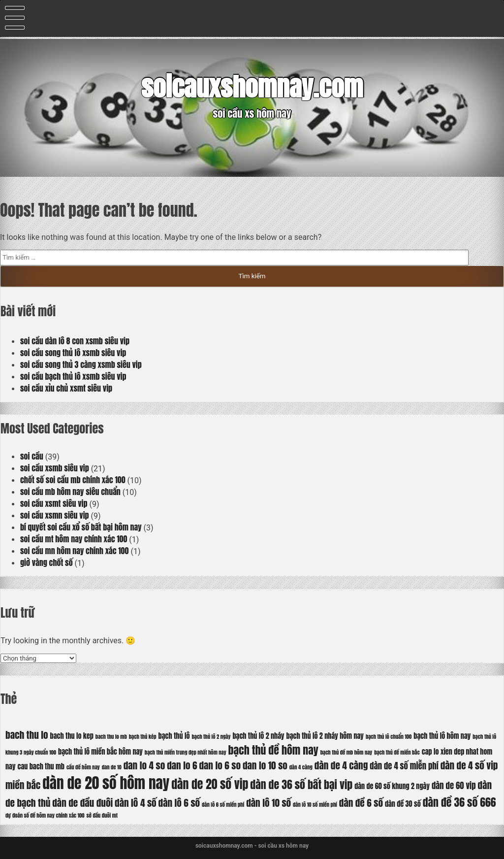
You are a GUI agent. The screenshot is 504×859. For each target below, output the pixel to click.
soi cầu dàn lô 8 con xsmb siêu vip (75, 341)
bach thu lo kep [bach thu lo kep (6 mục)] (72, 736)
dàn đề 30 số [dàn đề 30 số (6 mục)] (403, 804)
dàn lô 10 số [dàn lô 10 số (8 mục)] (268, 803)
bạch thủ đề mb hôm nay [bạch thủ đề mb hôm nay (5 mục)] (346, 752)
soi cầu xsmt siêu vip (54, 503)
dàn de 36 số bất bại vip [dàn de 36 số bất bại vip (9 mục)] (301, 784)
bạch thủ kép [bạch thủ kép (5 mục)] (143, 737)
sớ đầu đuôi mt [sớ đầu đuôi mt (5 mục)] (102, 815)
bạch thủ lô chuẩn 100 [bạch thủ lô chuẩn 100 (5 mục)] (389, 737)
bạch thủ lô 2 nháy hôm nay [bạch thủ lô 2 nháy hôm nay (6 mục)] (325, 736)
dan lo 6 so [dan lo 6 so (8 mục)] (220, 765)
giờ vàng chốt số (47, 562)
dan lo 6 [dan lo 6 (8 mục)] (182, 765)
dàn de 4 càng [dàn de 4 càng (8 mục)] (341, 765)
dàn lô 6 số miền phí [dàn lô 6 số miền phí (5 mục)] (223, 805)
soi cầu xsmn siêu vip (55, 515)
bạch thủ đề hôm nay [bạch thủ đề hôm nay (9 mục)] (273, 750)
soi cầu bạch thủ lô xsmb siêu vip (73, 376)
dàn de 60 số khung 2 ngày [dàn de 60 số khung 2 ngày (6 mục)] (392, 786)
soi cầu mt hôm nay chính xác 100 (74, 539)
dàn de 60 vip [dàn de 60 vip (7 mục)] (454, 786)
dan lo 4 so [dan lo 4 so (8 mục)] (144, 765)
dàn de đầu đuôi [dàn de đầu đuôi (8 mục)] (82, 803)
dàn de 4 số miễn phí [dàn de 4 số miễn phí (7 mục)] (404, 766)
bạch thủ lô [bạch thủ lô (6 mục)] (174, 736)
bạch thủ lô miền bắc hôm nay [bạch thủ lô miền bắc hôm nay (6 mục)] (100, 752)
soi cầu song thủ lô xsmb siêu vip (73, 353)
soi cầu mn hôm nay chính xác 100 (74, 551)
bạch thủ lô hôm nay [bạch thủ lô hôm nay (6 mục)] (442, 736)
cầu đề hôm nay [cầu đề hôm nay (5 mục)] (83, 767)
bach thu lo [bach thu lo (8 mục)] (27, 735)
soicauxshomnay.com (252, 87)
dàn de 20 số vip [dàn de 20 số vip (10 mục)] (210, 784)
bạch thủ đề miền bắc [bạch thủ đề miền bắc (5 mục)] (397, 752)
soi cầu (32, 456)
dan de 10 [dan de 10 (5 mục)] (112, 767)
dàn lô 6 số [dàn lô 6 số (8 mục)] (179, 803)
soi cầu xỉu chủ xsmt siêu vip (66, 388)
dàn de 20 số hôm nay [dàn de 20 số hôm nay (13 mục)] (106, 783)
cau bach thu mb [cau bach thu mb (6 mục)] (41, 766)
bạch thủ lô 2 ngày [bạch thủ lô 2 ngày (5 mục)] (211, 737)
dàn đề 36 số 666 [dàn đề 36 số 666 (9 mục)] (459, 802)
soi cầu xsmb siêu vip (55, 468)
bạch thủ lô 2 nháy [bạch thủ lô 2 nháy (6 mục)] (258, 736)
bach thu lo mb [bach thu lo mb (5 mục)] (111, 737)
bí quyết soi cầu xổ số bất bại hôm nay (81, 527)
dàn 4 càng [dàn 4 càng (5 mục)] (301, 767)
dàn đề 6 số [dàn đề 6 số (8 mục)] (361, 803)
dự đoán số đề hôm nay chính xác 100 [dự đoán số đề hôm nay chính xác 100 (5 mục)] (45, 815)
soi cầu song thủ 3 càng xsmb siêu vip (81, 364)
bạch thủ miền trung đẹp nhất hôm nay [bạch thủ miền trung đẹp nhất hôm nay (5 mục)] (186, 752)
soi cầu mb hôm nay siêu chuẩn (70, 492)
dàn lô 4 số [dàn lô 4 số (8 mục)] (136, 803)
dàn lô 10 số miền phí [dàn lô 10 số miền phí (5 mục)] (315, 805)
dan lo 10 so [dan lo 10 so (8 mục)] (265, 765)
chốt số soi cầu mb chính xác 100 (73, 480)
